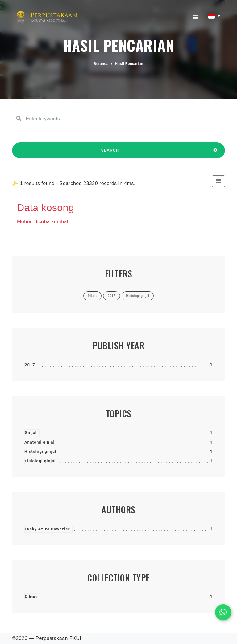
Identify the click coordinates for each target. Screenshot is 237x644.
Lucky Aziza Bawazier (47, 529)
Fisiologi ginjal (40, 461)
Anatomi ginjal (39, 442)
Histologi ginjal (40, 451)
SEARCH (110, 153)
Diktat (31, 597)
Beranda (101, 64)
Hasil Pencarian (129, 64)
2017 (30, 365)
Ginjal (31, 433)
